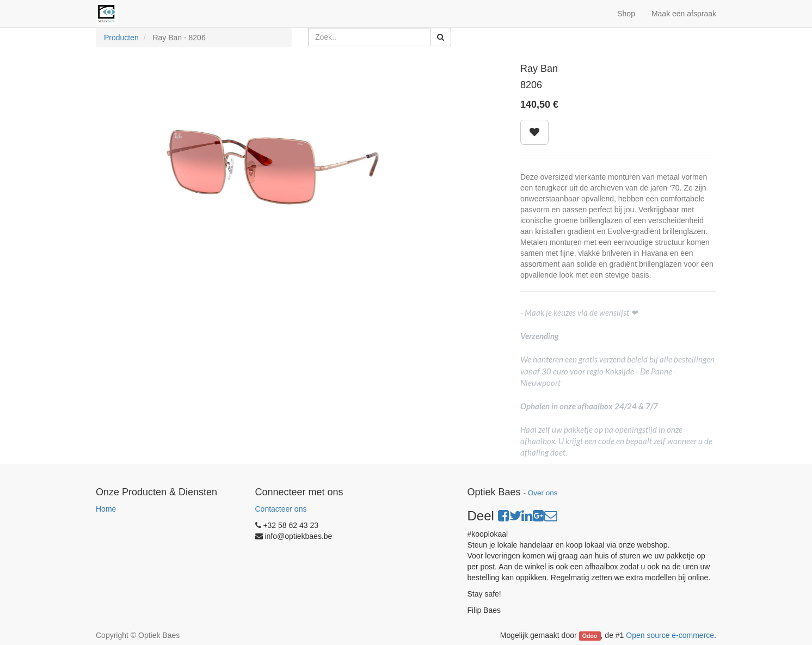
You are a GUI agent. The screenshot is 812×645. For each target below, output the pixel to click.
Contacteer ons (281, 509)
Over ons (543, 493)
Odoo (590, 636)
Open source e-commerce (670, 635)
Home (106, 509)
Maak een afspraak (684, 14)
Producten (121, 38)
